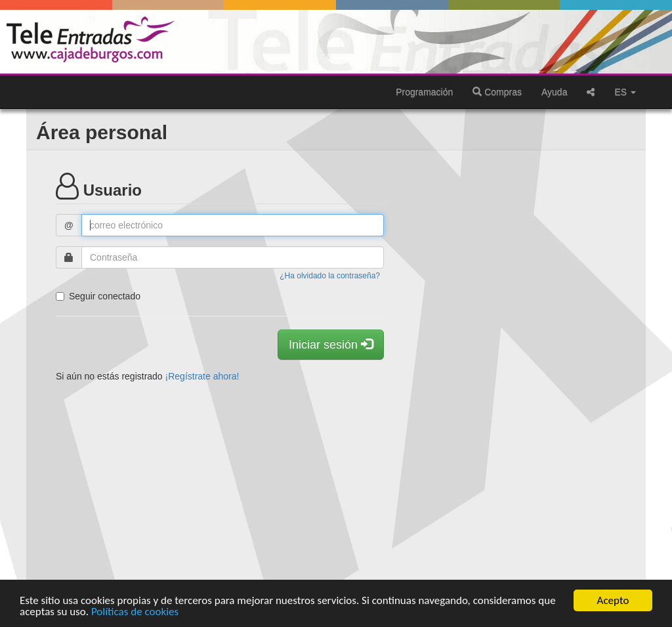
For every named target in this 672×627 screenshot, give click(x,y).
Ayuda (554, 92)
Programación (424, 92)
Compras (497, 92)
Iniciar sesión (331, 344)
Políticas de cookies (135, 612)
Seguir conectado (98, 296)
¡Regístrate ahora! (202, 376)
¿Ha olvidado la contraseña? (330, 276)
